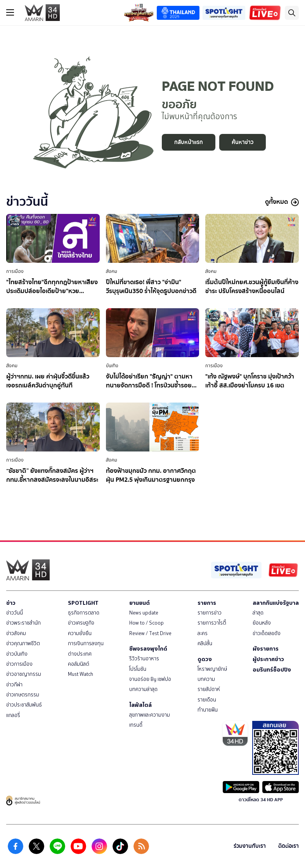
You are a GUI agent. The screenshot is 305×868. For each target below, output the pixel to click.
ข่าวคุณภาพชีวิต (23, 643)
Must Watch (81, 674)
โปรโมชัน (138, 669)
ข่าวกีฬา (14, 685)
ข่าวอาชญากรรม (24, 674)
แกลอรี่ (13, 715)
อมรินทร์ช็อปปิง (272, 670)
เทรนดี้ (136, 725)
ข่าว (11, 603)
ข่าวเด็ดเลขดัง (267, 633)
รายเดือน (207, 700)
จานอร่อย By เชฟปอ (150, 679)
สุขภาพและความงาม (150, 715)
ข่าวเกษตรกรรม (23, 695)
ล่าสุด (258, 613)
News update (144, 613)
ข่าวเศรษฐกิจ (81, 623)
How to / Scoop (146, 623)
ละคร (203, 633)
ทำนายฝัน (208, 710)
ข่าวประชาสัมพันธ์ (24, 705)
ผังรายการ (266, 649)
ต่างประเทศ (80, 654)
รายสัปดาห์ (209, 689)
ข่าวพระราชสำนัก (23, 623)
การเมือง (15, 271)
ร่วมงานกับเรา (250, 846)
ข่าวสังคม (16, 633)
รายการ (207, 603)
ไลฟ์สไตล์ (140, 705)
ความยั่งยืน (80, 633)
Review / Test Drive (150, 633)
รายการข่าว (210, 613)
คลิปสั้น (205, 643)
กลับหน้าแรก (189, 142)
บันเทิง (112, 366)
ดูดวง (205, 659)
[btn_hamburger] (10, 12)
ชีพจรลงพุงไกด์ (148, 649)
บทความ (206, 679)
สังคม (112, 271)
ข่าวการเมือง (19, 664)
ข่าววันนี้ (15, 613)
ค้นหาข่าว (243, 142)
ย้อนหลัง (262, 623)
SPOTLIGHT (83, 603)
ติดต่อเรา (289, 846)
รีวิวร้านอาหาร (144, 659)
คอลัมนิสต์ (79, 664)
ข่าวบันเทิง (17, 654)
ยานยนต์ (140, 603)
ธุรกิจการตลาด (84, 613)
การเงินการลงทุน (86, 643)
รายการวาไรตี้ (212, 623)
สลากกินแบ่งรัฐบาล (276, 603)
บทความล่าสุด (143, 689)
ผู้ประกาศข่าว (268, 659)
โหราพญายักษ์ (212, 669)
